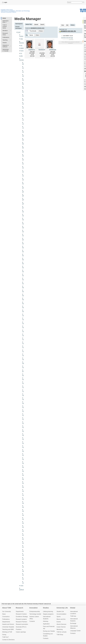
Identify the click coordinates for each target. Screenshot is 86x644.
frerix (24, 184)
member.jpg (53, 50)
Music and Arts (61, 619)
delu (23, 136)
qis (23, 375)
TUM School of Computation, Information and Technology (15, 11)
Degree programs (48, 614)
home (22, 51)
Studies (46, 608)
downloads (22, 43)
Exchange (73, 623)
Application (46, 624)
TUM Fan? (5, 637)
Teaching (5, 40)
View (63, 25)
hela (23, 228)
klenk (24, 260)
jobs (22, 56)
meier (24, 327)
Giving (4, 635)
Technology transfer (35, 614)
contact (21, 36)
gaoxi (24, 192)
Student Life (60, 611)
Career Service (61, 627)
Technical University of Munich (8, 12)
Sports (59, 617)
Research (19, 608)
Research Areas (5, 34)
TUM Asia (73, 616)
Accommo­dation (61, 614)
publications (22, 590)
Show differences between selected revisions (70, 43)
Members (5, 31)
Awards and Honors (8, 624)
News (4, 614)
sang (24, 399)
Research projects (21, 619)
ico (21, 53)
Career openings (21, 632)
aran (23, 72)
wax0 (24, 519)
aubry (24, 76)
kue (23, 280)
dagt (23, 132)
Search (42, 24)
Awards (5, 43)
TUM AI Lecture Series (5, 26)
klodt (24, 264)
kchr (23, 244)
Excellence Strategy (22, 617)
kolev (24, 271)
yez (23, 563)
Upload (36, 24)
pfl (23, 371)
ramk (24, 383)
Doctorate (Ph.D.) (21, 627)
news (22, 585)
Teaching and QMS (8, 629)
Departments (6, 622)
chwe (24, 116)
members (22, 60)
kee (23, 248)
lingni (24, 303)
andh (24, 68)
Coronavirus (6, 617)
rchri (23, 387)
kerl (23, 252)
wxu (23, 547)
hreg (23, 236)
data (22, 39)
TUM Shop (60, 635)
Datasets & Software (6, 46)
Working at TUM (7, 632)
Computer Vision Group (7, 10)
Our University (7, 611)
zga (23, 571)
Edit (67, 25)
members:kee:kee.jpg (68, 31)
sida (23, 435)
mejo (24, 335)
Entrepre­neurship (35, 611)
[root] (19, 32)
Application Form (6, 22)
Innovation (33, 608)
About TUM (7, 608)
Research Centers (21, 614)
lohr (23, 311)
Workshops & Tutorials (6, 50)
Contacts (32, 621)
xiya (23, 551)
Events (59, 622)
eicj (21, 45)
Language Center (75, 631)
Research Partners (21, 622)
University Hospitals (8, 627)
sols (23, 439)
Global (73, 608)
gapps (22, 48)
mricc (24, 347)
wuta (24, 543)
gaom (24, 188)
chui (23, 112)
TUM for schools (62, 632)
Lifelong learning (48, 611)
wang (24, 511)
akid (23, 64)
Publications (6, 37)
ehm (23, 160)
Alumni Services (61, 624)
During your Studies (49, 631)
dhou (24, 148)
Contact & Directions (8, 640)
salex (24, 395)
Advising (46, 621)
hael (23, 216)
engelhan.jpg (32, 50)
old (23, 363)
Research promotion (22, 624)
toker (24, 479)
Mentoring (60, 629)
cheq (24, 104)
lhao (23, 299)
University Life (62, 608)
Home (4, 18)
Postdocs (19, 629)
